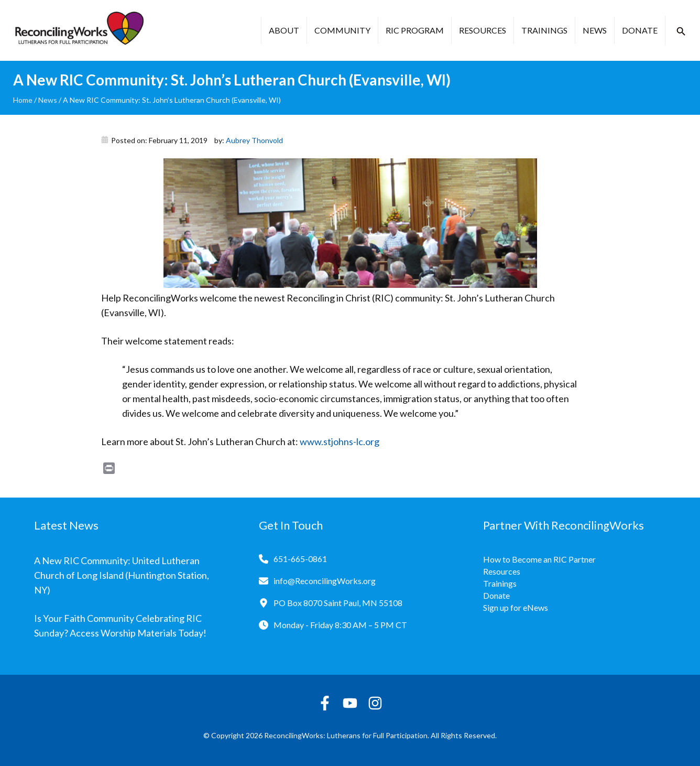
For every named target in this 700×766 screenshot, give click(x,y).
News (595, 30)
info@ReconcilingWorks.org (325, 581)
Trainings (544, 30)
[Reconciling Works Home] (79, 30)
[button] (681, 31)
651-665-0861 (300, 559)
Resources (483, 30)
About (284, 30)
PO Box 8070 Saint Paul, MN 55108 (338, 603)
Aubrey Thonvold (254, 140)
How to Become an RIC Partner (539, 559)
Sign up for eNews (516, 607)
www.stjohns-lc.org (340, 441)
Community (342, 30)
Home (23, 100)
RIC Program (415, 30)
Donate (640, 30)
